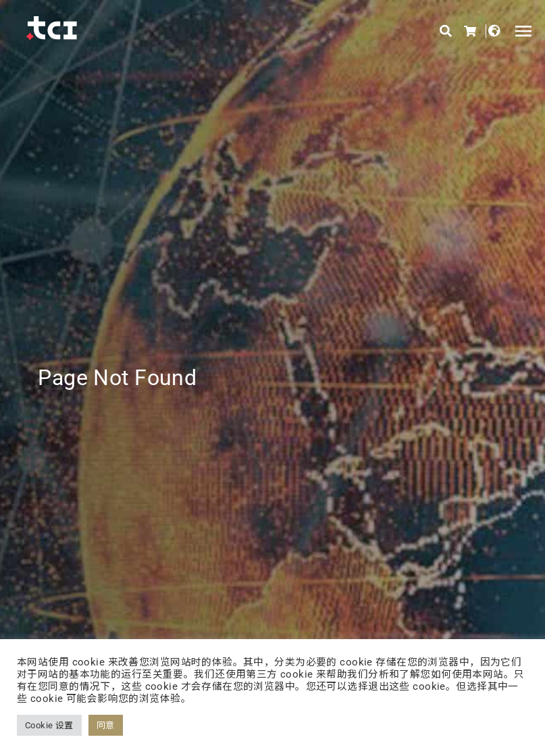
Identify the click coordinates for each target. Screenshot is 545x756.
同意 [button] (106, 725)
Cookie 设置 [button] (49, 725)
